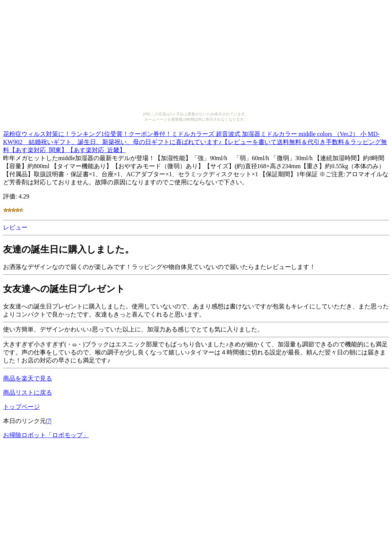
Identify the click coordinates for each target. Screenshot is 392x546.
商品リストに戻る (28, 393)
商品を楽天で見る (28, 378)
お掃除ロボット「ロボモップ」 (46, 435)
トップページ (21, 407)
